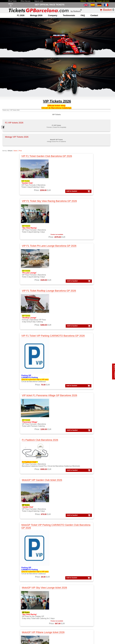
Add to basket (18, 196)
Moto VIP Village (42, 593)
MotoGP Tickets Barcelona (71, 618)
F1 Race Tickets (15, 591)
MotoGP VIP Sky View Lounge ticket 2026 (24, 355)
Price (20, 151)
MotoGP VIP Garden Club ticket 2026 (57, 282)
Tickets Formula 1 (68, 598)
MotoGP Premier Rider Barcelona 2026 (56, 406)
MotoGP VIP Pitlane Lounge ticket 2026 (55, 355)
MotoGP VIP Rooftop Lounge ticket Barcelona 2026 (90, 357)
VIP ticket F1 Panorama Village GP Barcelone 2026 (88, 212)
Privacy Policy (63, 628)
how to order (92, 628)
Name (15, 151)
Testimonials (69, 15)
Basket (107, 10)
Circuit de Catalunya (43, 604)
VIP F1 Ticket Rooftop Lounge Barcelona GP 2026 (26, 212)
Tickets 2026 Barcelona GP (25, 628)
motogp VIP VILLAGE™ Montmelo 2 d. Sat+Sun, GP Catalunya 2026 (56, 465)
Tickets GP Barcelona (70, 604)
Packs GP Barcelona (95, 582)
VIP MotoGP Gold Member (72, 588)
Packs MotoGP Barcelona (97, 599)
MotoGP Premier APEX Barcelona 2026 (88, 464)
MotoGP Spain (41, 579)
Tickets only (91, 1)
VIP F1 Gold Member (69, 577)
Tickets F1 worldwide (69, 610)
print (111, 523)
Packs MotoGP (93, 571)
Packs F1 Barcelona (95, 574)
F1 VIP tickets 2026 (14, 123)
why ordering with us (17, 610)
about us (12, 604)
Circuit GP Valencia (43, 612)
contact (94, 15)
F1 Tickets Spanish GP (70, 615)
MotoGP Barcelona (43, 574)
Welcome (83, 1)
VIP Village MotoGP (69, 585)
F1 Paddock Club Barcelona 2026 (23, 282)
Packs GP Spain (93, 591)
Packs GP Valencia (94, 593)
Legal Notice (53, 628)
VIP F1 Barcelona (68, 568)
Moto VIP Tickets (42, 591)
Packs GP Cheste (94, 588)
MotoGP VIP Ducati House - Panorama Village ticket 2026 (22, 408)
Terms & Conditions (41, 628)
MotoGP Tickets (41, 568)
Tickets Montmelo (68, 607)
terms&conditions (16, 612)
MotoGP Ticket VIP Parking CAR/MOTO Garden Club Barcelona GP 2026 (88, 285)
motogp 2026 (36, 15)
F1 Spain (13, 577)
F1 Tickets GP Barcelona (19, 593)
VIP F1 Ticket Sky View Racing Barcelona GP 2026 (56, 158)
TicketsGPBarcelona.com (20, 642)
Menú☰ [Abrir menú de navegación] (11, 5)
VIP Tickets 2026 (15, 110)
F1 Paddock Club (16, 588)
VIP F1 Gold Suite (68, 579)
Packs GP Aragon (94, 579)
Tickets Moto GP (67, 601)
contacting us (14, 607)
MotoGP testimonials (43, 582)
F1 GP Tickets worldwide (19, 582)
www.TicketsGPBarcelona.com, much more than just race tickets (95, 642)
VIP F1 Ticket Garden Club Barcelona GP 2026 (23, 158)
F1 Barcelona (14, 574)
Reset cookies (63, 637)
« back (106, 523)
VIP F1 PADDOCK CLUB (71, 571)
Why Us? (83, 628)
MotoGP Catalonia (42, 577)
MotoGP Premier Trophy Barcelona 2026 (88, 406)
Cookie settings (52, 637)
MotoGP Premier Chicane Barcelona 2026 (24, 465)
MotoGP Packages (42, 571)
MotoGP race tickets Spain (46, 585)
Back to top (109, 634)
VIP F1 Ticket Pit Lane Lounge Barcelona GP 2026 (87, 158)
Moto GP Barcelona (43, 588)
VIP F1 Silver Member (70, 574)
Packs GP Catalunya (95, 585)
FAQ (83, 15)
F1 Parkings (14, 579)
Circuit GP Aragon (42, 610)
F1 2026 (21, 15)
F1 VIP (12, 585)
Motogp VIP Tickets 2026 (17, 137)
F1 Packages (14, 571)
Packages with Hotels (103, 1)
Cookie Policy (74, 628)
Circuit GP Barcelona (43, 607)
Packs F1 (91, 568)
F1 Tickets (13, 568)
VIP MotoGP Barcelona (70, 582)
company (53, 15)
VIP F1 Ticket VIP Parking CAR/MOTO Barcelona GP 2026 (54, 212)
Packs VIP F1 (92, 577)
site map (100, 628)
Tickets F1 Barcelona (69, 612)
